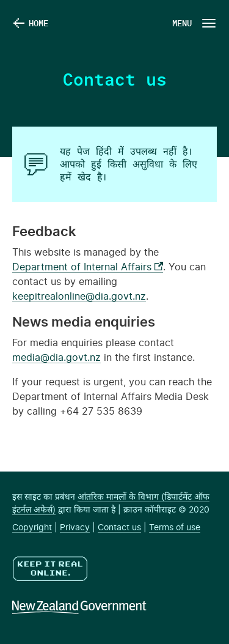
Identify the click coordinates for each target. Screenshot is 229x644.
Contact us (119, 528)
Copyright (32, 528)
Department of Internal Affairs (88, 267)
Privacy (75, 528)
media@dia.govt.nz (56, 358)
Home (38, 23)
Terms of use (175, 528)
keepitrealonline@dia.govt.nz (79, 297)
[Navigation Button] (193, 23)
